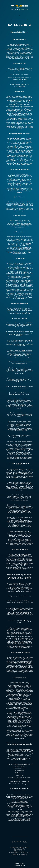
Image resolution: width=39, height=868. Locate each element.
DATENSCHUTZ (20, 866)
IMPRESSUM (19, 864)
